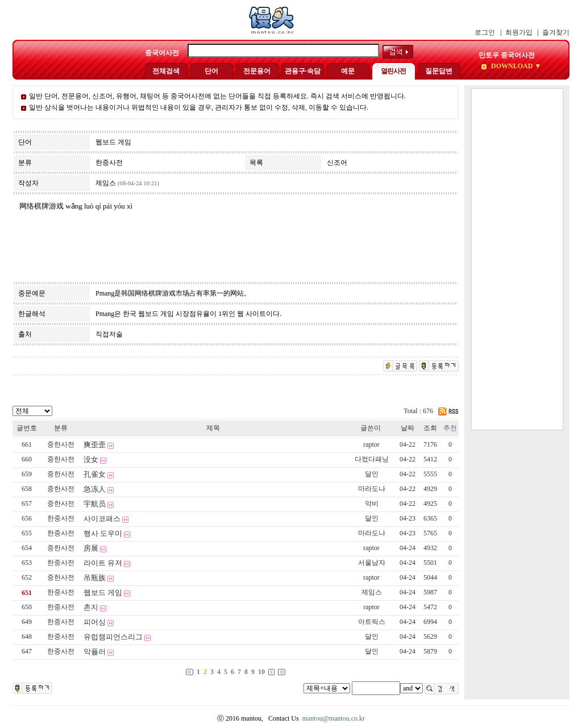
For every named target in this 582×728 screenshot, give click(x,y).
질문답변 (439, 71)
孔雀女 (95, 474)
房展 (91, 548)
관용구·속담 (303, 71)
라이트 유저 (103, 563)
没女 (91, 459)
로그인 (485, 32)
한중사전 (61, 518)
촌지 (91, 607)
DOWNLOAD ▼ (515, 66)
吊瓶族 (95, 578)
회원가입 (519, 32)
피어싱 (95, 622)
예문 (348, 71)
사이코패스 (102, 519)
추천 (450, 428)
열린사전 (393, 71)
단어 (211, 71)
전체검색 (166, 71)
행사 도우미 (103, 533)
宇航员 (95, 504)
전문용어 (257, 71)
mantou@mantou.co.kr (334, 718)
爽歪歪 (95, 445)
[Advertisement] (517, 259)
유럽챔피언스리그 (113, 637)
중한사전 (61, 444)
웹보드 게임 (103, 592)
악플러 (95, 652)
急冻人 (95, 489)
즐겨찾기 (556, 32)
